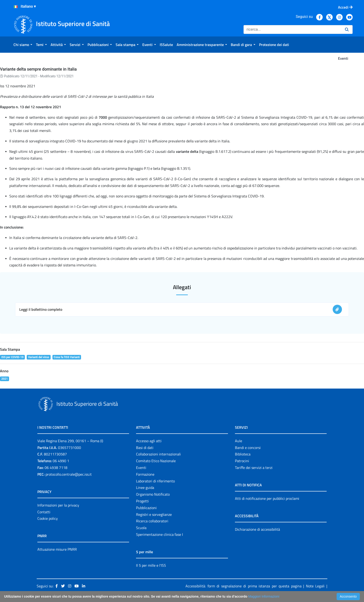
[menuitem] (23, 45)
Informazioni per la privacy (58, 505)
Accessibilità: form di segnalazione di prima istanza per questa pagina (244, 586)
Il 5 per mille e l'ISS (151, 565)
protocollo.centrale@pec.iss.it (69, 474)
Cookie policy (48, 518)
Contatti (44, 512)
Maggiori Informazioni (264, 596)
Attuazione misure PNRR (57, 549)
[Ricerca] (292, 29)
